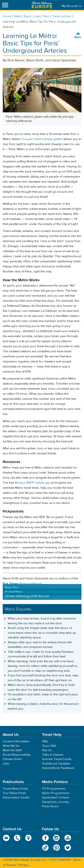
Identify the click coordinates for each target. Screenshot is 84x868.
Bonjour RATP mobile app (33, 483)
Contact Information (16, 741)
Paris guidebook (30, 583)
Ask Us (47, 750)
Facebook (45, 838)
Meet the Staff (12, 750)
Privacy (23, 865)
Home (7, 16)
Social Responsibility (17, 755)
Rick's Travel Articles (57, 16)
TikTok (45, 848)
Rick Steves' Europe (42, 5)
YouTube (68, 838)
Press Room (50, 806)
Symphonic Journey (55, 802)
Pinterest (57, 848)
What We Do (11, 746)
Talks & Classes (53, 755)
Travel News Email (15, 789)
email (6, 838)
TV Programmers (54, 789)
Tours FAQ (49, 746)
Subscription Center (16, 797)
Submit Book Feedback (58, 768)
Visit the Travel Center (57, 759)
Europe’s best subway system (42, 139)
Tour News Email (14, 793)
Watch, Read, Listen (27, 16)
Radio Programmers (56, 793)
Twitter (68, 848)
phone (17, 838)
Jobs (6, 764)
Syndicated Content (55, 797)
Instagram (57, 838)
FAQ (45, 741)
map (28, 838)
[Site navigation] (5, 5)
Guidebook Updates (56, 764)
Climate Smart (12, 759)
